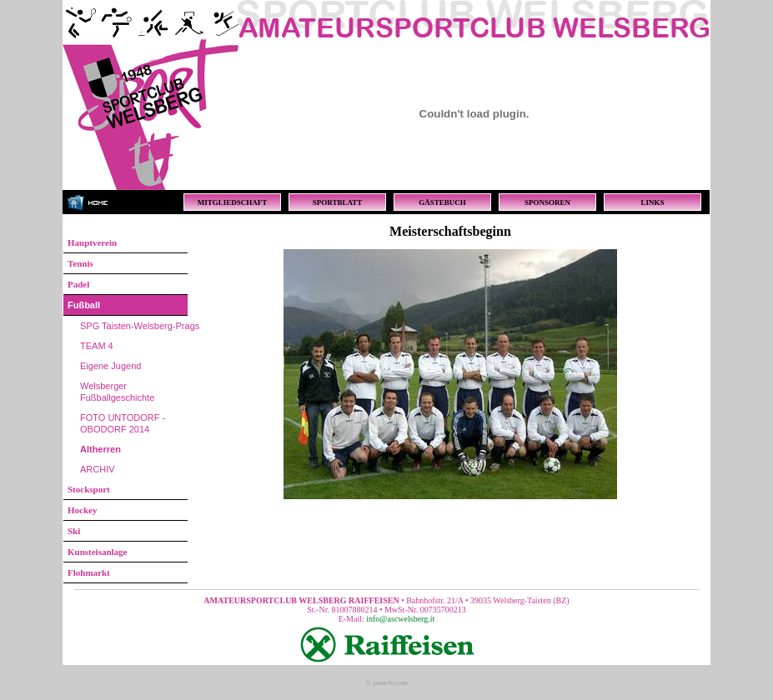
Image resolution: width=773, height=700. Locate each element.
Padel (78, 284)
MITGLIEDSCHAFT (233, 202)
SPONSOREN (547, 202)
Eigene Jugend (110, 366)
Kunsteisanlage (98, 552)
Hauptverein (92, 242)
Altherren (100, 449)
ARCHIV (98, 469)
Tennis (80, 263)
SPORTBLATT (338, 202)
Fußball (84, 305)
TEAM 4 (97, 346)
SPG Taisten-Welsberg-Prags (140, 326)
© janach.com (386, 682)
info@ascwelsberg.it (400, 619)
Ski (74, 531)
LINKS (652, 202)
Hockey (82, 510)
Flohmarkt (89, 572)
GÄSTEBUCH (442, 202)
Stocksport (89, 489)
